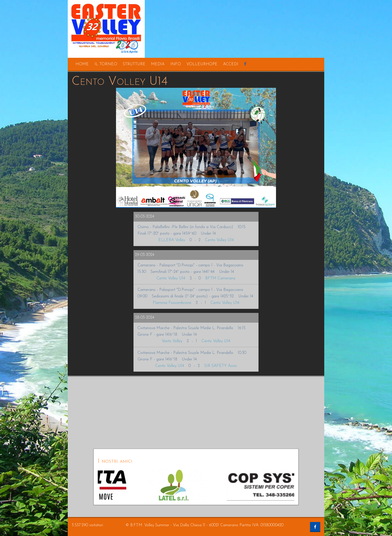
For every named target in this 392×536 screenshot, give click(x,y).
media (158, 64)
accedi (231, 64)
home (82, 64)
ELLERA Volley (172, 240)
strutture (134, 64)
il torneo (106, 64)
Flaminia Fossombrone (172, 303)
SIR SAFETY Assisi (220, 366)
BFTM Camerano (220, 278)
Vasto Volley (172, 341)
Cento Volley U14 (219, 240)
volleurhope (202, 64)
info (176, 64)
